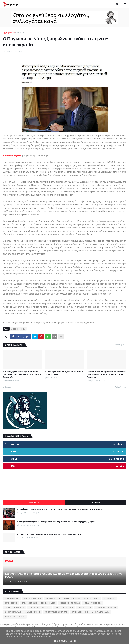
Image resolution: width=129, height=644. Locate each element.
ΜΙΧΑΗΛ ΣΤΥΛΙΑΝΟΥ (72, 598)
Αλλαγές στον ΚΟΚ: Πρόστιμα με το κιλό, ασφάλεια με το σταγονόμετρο (49, 534)
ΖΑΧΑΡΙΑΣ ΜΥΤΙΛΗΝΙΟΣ (64, 608)
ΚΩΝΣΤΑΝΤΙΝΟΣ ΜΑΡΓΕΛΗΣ (39, 608)
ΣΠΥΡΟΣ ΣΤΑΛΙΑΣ (84, 608)
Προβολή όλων (120, 345)
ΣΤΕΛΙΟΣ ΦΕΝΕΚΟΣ (29, 603)
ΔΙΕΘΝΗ (20, 32)
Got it (73, 641)
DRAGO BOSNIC (11, 603)
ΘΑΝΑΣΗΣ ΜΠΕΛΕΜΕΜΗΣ (15, 617)
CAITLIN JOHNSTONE (80, 612)
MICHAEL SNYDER (48, 603)
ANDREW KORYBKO (92, 598)
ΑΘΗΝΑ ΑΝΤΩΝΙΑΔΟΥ (101, 612)
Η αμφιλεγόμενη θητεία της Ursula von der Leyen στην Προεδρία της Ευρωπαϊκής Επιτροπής (22, 374)
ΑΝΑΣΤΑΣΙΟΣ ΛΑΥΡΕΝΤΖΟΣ (106, 608)
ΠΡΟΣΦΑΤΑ (95, 503)
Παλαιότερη (120, 387)
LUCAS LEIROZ (109, 598)
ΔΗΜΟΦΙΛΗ (34, 503)
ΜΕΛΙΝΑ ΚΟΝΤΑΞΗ (53, 598)
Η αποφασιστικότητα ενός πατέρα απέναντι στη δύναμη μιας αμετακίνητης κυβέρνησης (56, 522)
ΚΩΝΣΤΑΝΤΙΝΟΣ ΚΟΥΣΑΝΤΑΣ (56, 612)
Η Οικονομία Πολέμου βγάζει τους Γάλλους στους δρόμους (64, 373)
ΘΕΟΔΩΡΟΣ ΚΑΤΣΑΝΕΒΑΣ (69, 603)
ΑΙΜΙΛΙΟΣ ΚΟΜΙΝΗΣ (33, 612)
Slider (23, 329)
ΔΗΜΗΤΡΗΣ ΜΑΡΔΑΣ (13, 612)
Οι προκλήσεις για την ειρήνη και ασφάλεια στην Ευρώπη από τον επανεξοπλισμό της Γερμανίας (106, 374)
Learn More (60, 641)
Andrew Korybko (12, 156)
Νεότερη (8, 387)
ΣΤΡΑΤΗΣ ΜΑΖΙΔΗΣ (12, 598)
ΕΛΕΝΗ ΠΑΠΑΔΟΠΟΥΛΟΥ (14, 608)
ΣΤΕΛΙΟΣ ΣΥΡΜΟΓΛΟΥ (32, 598)
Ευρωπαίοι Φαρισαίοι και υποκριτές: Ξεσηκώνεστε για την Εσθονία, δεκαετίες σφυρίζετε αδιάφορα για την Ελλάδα (64, 576)
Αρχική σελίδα (9, 32)
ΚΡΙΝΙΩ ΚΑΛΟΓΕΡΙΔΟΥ (93, 603)
